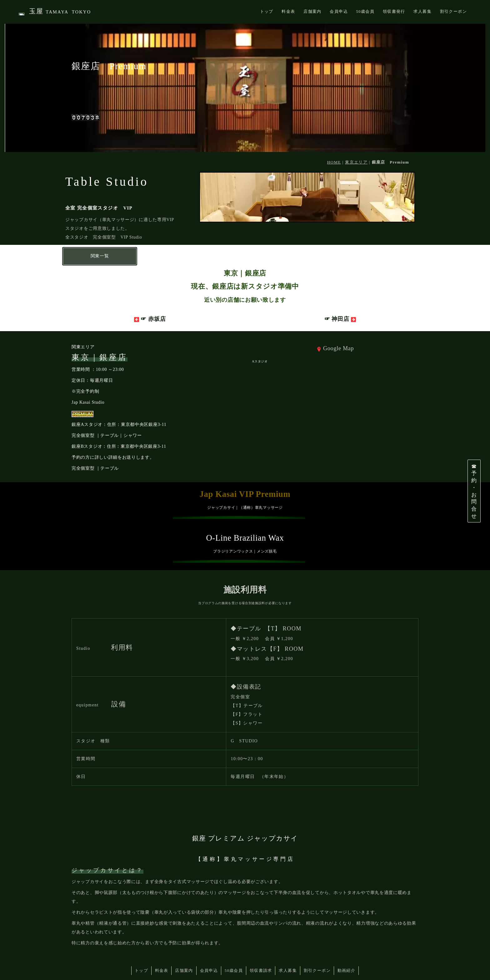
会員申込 (207, 946)
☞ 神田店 (340, 295)
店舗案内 (180, 946)
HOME (334, 138)
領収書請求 (263, 946)
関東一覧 (100, 232)
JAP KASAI (103, 968)
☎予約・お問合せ (474, 491)
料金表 (156, 946)
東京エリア (356, 138)
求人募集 (292, 946)
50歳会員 (234, 946)
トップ (134, 946)
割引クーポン (323, 946)
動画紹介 (354, 946)
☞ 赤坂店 (150, 295)
